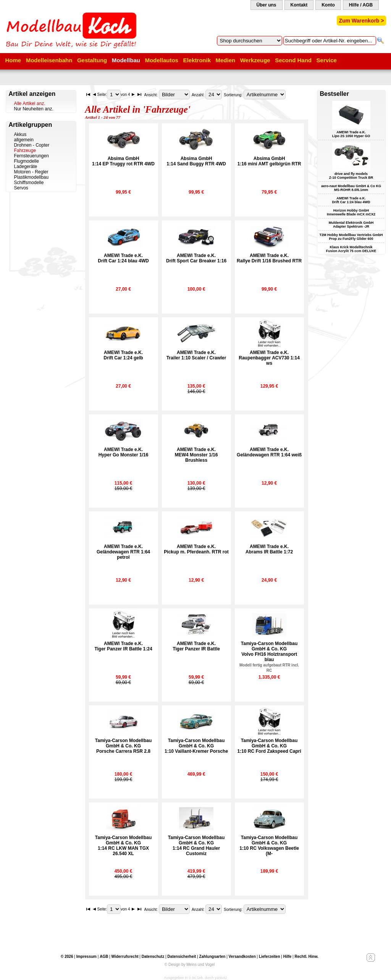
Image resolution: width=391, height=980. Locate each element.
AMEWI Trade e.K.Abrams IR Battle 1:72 (269, 549)
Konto (328, 5)
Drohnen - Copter (32, 145)
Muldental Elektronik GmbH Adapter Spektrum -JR (351, 225)
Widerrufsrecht (125, 957)
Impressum (86, 957)
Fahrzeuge (25, 150)
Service (327, 60)
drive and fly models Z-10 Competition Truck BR (351, 176)
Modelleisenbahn (49, 60)
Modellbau (126, 60)
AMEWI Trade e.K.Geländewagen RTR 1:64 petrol (123, 552)
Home (13, 60)
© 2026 (67, 957)
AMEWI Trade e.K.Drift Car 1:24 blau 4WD (123, 258)
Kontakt (299, 5)
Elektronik (197, 60)
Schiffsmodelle (29, 183)
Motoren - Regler (31, 172)
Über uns (267, 5)
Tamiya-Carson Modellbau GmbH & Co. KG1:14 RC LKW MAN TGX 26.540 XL (123, 846)
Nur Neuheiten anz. (34, 109)
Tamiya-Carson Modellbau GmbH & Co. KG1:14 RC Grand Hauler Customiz (196, 846)
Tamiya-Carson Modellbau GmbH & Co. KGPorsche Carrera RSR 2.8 (123, 746)
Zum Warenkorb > (361, 21)
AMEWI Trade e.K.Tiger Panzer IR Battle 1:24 (123, 646)
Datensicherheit (182, 957)
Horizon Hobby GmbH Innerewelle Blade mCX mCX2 (351, 212)
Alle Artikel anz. (30, 103)
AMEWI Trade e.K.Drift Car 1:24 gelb (123, 355)
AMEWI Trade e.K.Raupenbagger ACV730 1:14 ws (269, 358)
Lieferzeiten (270, 957)
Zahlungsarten (212, 957)
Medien (226, 60)
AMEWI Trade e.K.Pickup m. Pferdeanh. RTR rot (196, 549)
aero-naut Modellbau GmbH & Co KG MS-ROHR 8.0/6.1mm (351, 188)
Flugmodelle (27, 161)
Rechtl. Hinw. (306, 957)
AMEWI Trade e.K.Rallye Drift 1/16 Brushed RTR (269, 258)
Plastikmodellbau (32, 177)
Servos (21, 188)
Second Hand (293, 60)
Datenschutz (153, 957)
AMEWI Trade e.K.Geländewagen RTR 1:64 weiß (269, 452)
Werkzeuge (255, 60)
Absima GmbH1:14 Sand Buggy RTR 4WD (196, 161)
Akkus (20, 134)
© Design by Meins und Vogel (190, 965)
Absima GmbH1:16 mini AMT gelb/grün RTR (269, 161)
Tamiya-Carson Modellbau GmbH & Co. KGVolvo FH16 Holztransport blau (269, 657)
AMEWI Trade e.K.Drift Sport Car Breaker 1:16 (196, 258)
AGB (104, 957)
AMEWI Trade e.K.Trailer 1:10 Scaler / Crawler (196, 355)
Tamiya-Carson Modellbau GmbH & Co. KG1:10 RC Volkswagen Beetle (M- (269, 846)
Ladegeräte (26, 167)
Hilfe (288, 957)
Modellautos (162, 60)
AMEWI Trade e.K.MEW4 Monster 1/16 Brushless (196, 455)
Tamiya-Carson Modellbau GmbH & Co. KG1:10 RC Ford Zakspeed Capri (269, 746)
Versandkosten (242, 957)
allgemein (24, 140)
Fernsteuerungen (32, 156)
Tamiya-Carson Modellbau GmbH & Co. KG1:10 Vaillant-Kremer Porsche (196, 746)
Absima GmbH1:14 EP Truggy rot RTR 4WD (123, 161)
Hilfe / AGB (361, 5)
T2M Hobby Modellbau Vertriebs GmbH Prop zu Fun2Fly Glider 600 (351, 237)
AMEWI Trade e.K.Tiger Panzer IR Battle (196, 646)
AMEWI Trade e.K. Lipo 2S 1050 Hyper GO (351, 134)
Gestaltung (92, 60)
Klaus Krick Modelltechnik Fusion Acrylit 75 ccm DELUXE (351, 249)
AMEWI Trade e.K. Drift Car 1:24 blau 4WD (351, 200)
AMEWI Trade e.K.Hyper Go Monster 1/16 (124, 452)
